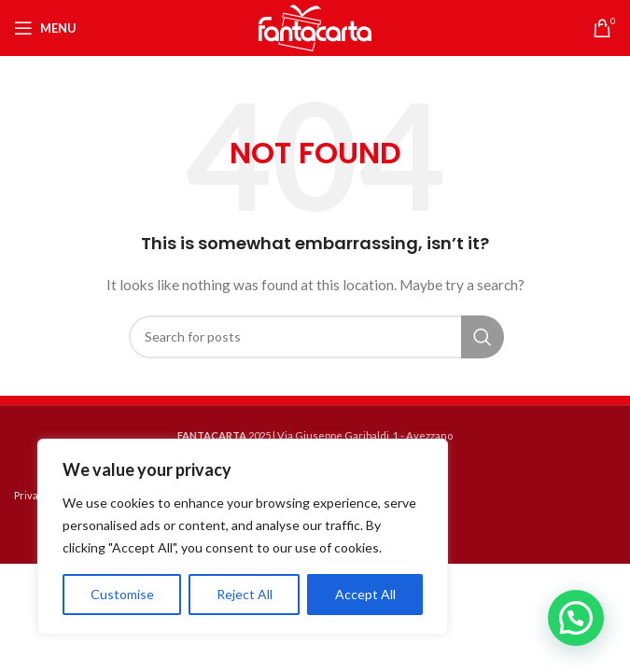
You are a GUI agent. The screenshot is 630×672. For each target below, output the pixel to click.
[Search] (315, 337)
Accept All (365, 594)
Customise (122, 594)
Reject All (245, 594)
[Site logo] (315, 27)
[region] (243, 537)
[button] (576, 618)
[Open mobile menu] (45, 28)
